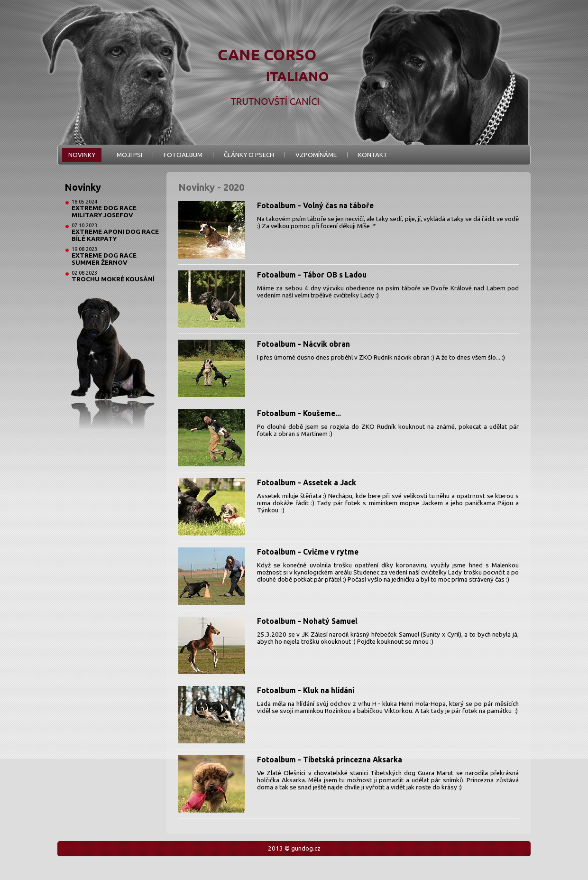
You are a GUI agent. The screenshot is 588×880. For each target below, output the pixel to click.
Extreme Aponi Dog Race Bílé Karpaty (115, 235)
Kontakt (373, 155)
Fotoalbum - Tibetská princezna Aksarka (330, 760)
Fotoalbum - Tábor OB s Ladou (312, 275)
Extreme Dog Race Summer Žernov (104, 259)
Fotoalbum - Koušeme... (299, 413)
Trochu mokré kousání (113, 279)
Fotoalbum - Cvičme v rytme (308, 552)
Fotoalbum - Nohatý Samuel (307, 621)
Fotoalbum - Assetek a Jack (307, 482)
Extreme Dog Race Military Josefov (104, 212)
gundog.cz (306, 848)
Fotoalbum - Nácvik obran (303, 344)
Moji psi (129, 155)
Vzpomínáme (316, 155)
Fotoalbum (183, 155)
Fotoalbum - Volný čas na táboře (315, 205)
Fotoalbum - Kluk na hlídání (306, 690)
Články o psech (249, 155)
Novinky (82, 155)
